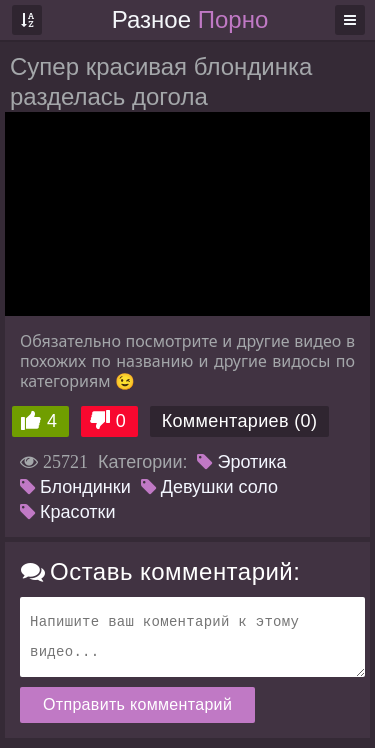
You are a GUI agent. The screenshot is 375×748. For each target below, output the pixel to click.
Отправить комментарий (137, 704)
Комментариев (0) (240, 421)
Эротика (241, 462)
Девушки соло (209, 487)
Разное (190, 19)
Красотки (68, 512)
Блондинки (75, 487)
